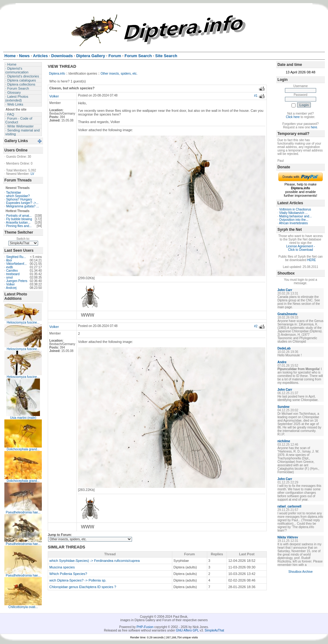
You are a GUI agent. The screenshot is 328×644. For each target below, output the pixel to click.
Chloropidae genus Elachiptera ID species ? (83, 587)
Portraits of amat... (19, 216)
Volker (11, 284)
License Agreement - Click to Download (301, 248)
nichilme (284, 441)
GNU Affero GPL (187, 630)
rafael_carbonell (289, 506)
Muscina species (62, 567)
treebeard (13, 274)
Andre (282, 362)
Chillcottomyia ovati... (23, 607)
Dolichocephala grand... (23, 449)
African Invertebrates (293, 223)
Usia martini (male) (23, 418)
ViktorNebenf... (17, 264)
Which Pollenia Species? (68, 574)
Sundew (283, 407)
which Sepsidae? (18, 196)
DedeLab (284, 348)
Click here (293, 117)
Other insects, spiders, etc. (119, 74)
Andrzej (11, 288)
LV (32, 174)
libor (9, 260)
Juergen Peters (17, 281)
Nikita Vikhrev (288, 537)
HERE (311, 260)
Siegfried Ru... (16, 257)
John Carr (285, 290)
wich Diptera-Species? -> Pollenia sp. (78, 580)
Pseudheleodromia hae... (23, 512)
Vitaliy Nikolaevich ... (293, 213)
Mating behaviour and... (295, 216)
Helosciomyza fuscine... (23, 322)
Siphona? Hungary (19, 199)
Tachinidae (13, 193)
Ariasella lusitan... (18, 223)
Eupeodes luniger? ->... (22, 203)
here (314, 127)
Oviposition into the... (294, 220)
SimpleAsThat (214, 630)
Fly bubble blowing (19, 219)
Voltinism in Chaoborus (295, 209)
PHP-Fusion (145, 627)
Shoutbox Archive (301, 572)
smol (10, 277)
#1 (256, 96)
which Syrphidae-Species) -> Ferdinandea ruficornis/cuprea (95, 561)
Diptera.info (57, 74)
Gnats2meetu (287, 314)
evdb (10, 267)
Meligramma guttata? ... (23, 206)
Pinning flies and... (19, 226)
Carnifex (12, 271)
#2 (256, 326)
